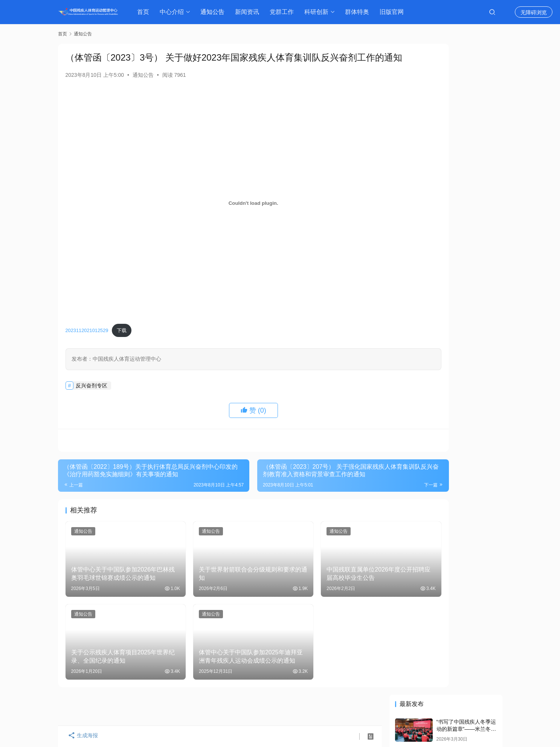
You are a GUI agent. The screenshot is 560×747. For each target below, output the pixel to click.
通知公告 (214, 12)
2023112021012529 (87, 343)
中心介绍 (174, 12)
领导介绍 (139, 710)
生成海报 (81, 736)
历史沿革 (206, 710)
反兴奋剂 (343, 710)
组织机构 (172, 710)
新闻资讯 (249, 12)
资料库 (374, 710)
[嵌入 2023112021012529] (220, 216)
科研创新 (318, 12)
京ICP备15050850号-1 (148, 723)
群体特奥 (359, 12)
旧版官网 (394, 12)
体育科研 (308, 710)
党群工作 (284, 12)
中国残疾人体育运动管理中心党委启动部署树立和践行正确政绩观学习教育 (465, 192)
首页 (145, 12)
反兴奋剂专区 (92, 398)
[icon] (427, 717)
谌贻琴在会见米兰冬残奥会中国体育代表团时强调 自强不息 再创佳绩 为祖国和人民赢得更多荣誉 (445, 149)
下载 (122, 343)
